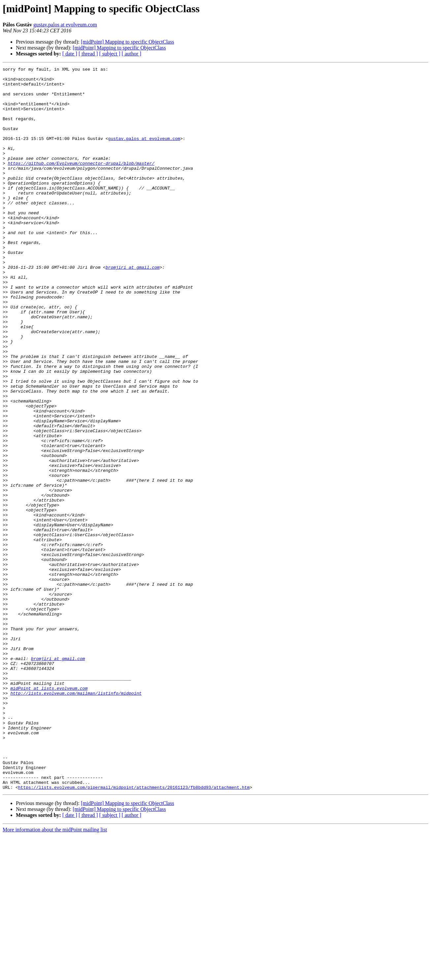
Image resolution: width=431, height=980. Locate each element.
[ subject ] (110, 54)
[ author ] (132, 54)
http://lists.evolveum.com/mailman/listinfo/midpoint (76, 819)
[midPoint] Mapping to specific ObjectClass (127, 42)
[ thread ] (88, 54)
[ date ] (70, 54)
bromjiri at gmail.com (133, 308)
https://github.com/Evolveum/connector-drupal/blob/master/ (81, 183)
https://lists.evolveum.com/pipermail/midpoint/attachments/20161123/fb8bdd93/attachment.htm (134, 932)
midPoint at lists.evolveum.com (49, 813)
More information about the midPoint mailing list (55, 974)
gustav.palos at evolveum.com (65, 25)
